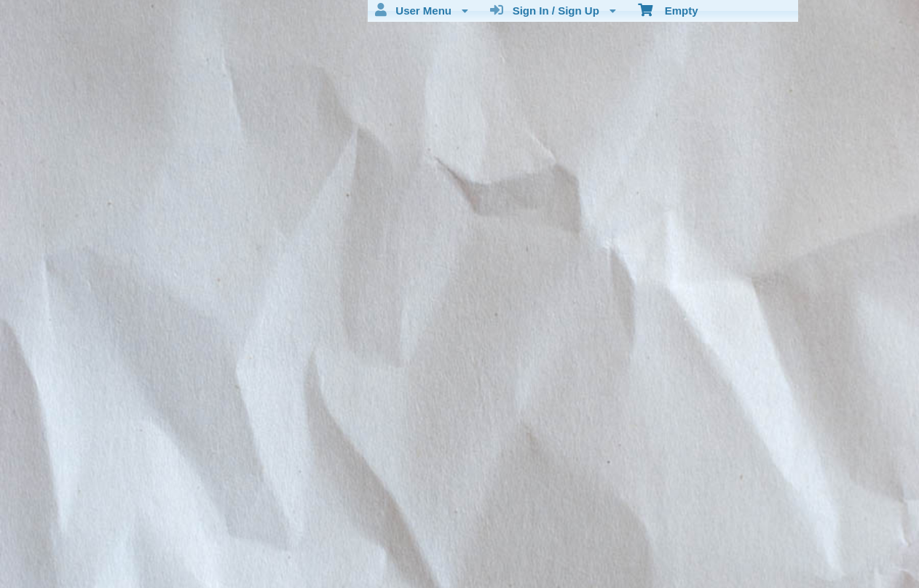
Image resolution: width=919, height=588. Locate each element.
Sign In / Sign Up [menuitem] (553, 10)
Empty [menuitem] (668, 9)
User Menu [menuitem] (422, 10)
